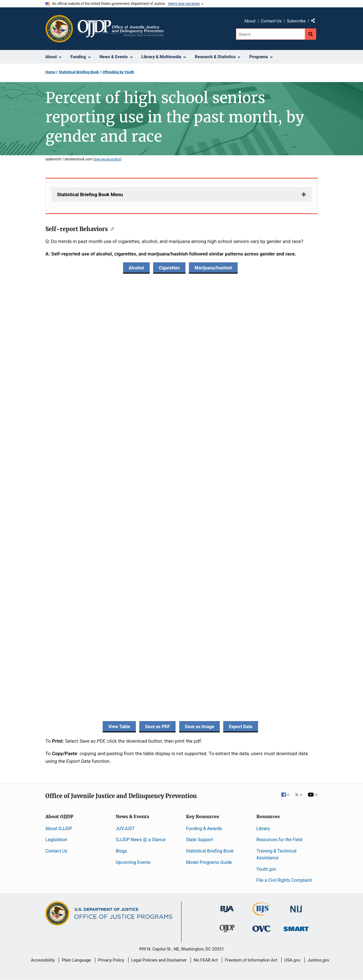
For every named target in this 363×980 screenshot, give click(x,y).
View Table (119, 727)
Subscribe (296, 21)
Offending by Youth (118, 72)
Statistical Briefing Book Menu (90, 194)
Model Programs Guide (209, 862)
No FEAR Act (206, 960)
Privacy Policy (111, 960)
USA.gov (293, 960)
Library (263, 829)
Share (315, 22)
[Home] (121, 29)
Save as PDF (157, 727)
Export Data (241, 727)
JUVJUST (125, 829)
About (250, 21)
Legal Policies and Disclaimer (159, 960)
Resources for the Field (279, 840)
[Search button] (311, 34)
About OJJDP (59, 829)
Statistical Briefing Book (79, 72)
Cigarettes (169, 268)
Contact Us (271, 21)
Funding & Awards (204, 829)
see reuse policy (107, 159)
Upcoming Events (133, 862)
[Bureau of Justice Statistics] (262, 913)
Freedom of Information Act (251, 960)
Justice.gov (318, 960)
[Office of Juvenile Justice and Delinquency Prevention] (227, 930)
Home (50, 72)
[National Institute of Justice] (296, 907)
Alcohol (136, 268)
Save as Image (200, 727)
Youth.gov (266, 869)
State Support (200, 840)
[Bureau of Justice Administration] (227, 906)
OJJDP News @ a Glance (141, 840)
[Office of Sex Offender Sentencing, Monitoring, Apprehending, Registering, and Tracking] (296, 927)
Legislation (56, 840)
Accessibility (43, 960)
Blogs (121, 851)
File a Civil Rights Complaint (284, 880)
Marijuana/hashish (213, 268)
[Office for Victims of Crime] (261, 928)
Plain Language (76, 960)
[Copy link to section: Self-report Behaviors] (111, 229)
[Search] (270, 34)
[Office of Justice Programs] (59, 29)
